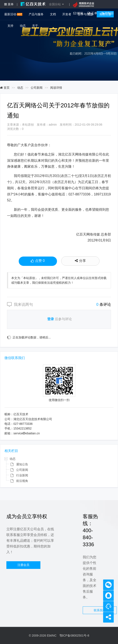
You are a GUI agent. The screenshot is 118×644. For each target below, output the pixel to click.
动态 (23, 26)
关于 (35, 26)
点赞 (38, 261)
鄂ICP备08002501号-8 (74, 636)
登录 (51, 319)
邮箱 (78, 13)
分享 (80, 261)
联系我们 (100, 610)
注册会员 (23, 565)
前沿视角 (22, 481)
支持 (10, 26)
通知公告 (22, 464)
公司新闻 (37, 88)
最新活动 (13, 14)
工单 (92, 13)
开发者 (67, 14)
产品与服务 (36, 14)
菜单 (9, 4)
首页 (5, 88)
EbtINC (52, 636)
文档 (53, 14)
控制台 (108, 13)
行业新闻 (22, 475)
